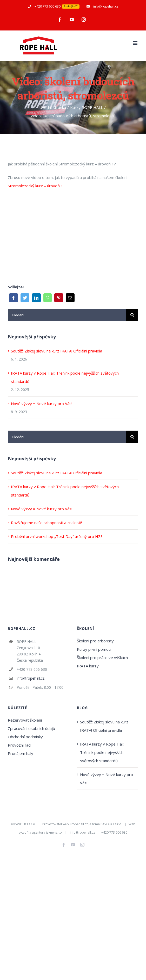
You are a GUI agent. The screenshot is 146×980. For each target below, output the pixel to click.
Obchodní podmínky (25, 737)
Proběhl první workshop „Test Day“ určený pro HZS (57, 536)
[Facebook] (14, 298)
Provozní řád (19, 745)
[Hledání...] (67, 315)
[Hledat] (132, 315)
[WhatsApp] (48, 298)
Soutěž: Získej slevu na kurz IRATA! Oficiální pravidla (57, 351)
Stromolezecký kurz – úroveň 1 (35, 186)
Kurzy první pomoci (94, 649)
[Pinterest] (59, 298)
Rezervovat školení (25, 720)
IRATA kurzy (88, 666)
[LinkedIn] (36, 298)
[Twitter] (25, 298)
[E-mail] (70, 298)
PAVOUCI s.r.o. (25, 824)
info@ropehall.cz (31, 678)
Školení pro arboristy (95, 641)
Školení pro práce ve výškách (102, 658)
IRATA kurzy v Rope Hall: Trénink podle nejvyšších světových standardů (102, 752)
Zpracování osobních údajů (31, 728)
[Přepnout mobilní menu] (135, 43)
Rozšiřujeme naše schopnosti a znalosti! (46, 523)
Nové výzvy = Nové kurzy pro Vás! (42, 404)
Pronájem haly (21, 753)
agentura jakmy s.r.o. (47, 832)
